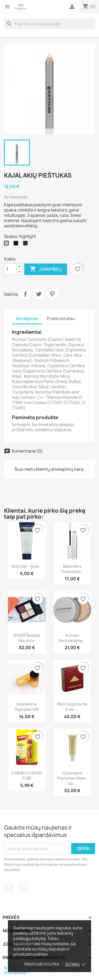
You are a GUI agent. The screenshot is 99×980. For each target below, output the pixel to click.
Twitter (39, 294)
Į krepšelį (46, 269)
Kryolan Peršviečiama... (72, 638)
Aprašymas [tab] (27, 319)
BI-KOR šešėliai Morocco (27, 638)
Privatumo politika (42, 964)
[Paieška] (49, 24)
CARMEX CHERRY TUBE (27, 776)
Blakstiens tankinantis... (72, 569)
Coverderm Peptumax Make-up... (72, 778)
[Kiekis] (10, 269)
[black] (17, 244)
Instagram (23, 887)
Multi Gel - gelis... (27, 566)
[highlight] (7, 244)
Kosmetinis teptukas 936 (27, 707)
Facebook (9, 887)
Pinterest (52, 294)
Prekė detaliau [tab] (61, 319)
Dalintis (25, 294)
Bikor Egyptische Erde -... (72, 707)
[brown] (26, 244)
